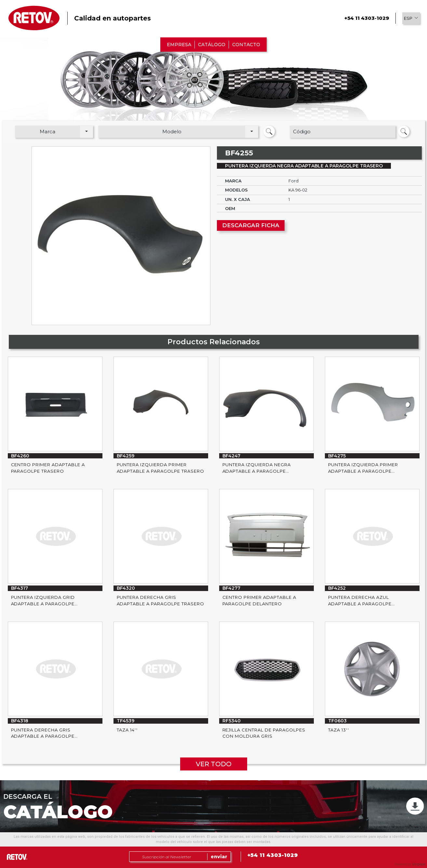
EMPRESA (179, 45)
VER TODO (214, 764)
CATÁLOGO (212, 45)
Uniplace (419, 864)
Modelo (172, 132)
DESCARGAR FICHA (251, 225)
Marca (47, 132)
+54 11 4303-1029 (367, 18)
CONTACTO (246, 45)
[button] (411, 18)
